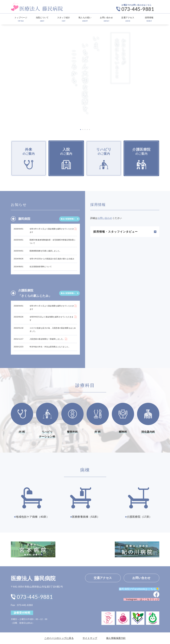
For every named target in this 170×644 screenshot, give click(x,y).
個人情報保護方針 (116, 638)
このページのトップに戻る (59, 638)
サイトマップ (90, 638)
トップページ (21, 19)
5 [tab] (89, 130)
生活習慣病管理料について (41, 267)
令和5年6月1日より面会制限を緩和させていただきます (52, 319)
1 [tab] (81, 130)
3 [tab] (85, 130)
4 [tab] (87, 130)
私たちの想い (85, 19)
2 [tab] (83, 130)
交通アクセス (128, 19)
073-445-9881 (138, 9)
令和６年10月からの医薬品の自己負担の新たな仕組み (52, 259)
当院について (42, 19)
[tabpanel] (85, 75)
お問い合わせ (106, 19)
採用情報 (149, 19)
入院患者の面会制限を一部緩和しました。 (47, 339)
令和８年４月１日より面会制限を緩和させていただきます (52, 231)
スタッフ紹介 (64, 19)
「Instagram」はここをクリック (141, 599)
